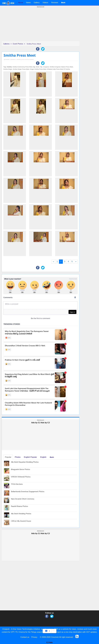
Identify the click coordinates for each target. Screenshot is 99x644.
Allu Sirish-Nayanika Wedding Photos (25, 462)
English (43, 457)
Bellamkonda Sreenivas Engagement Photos (28, 492)
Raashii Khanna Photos (19, 506)
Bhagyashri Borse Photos (20, 470)
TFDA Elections (17, 484)
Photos (18, 457)
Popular (8, 457)
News (28, 3)
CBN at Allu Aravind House (21, 521)
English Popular (30, 457)
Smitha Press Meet (34, 44)
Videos (45, 3)
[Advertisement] (41, 26)
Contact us (25, 637)
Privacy (34, 637)
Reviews (55, 3)
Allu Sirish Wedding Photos (21, 514)
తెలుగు (52, 457)
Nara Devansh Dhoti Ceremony (23, 499)
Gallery (37, 3)
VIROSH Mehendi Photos (21, 477)
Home (21, 3)
